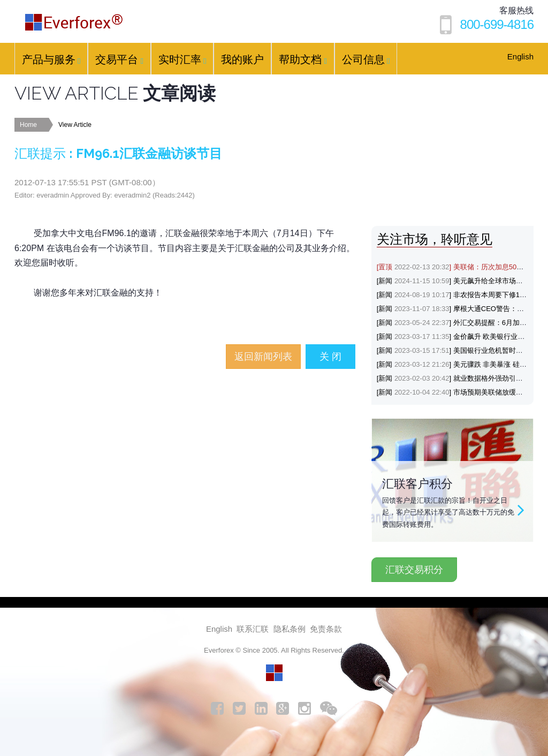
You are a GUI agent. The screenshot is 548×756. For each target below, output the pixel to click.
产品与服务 (51, 59)
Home (28, 125)
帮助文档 (303, 59)
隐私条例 (290, 629)
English (520, 56)
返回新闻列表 (263, 357)
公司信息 (366, 59)
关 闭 (330, 357)
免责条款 (326, 629)
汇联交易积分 (414, 570)
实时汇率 (182, 59)
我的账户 (242, 59)
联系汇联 (253, 629)
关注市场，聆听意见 (435, 239)
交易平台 (119, 59)
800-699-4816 (497, 24)
